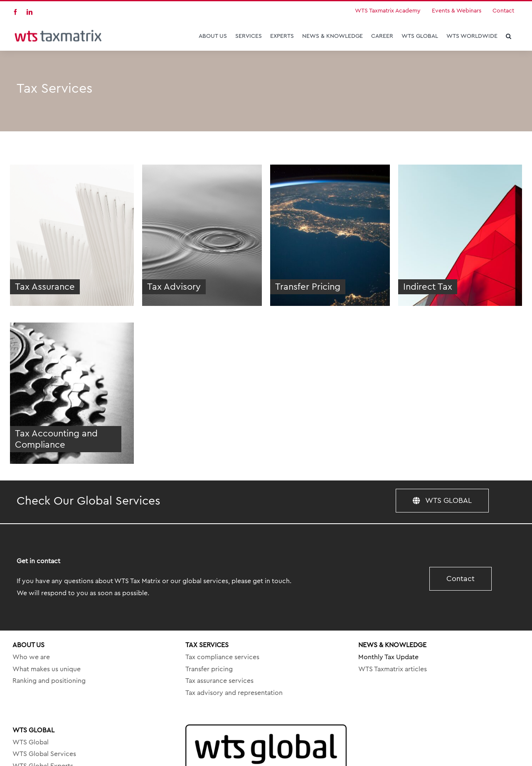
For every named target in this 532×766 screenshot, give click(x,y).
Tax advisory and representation (234, 693)
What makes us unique (47, 669)
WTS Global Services (44, 754)
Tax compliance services (222, 657)
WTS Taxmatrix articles (393, 669)
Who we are (31, 657)
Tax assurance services (219, 681)
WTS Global (31, 742)
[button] (509, 36)
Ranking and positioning (49, 681)
